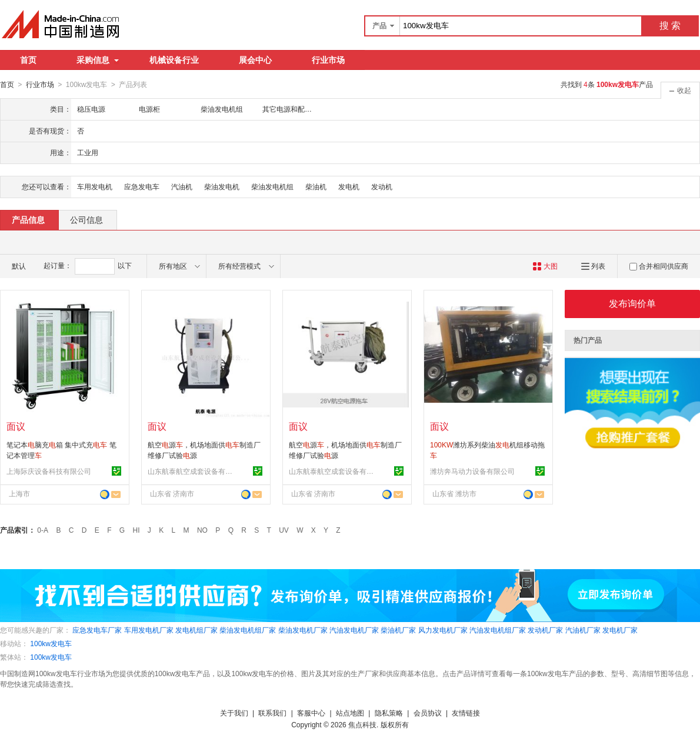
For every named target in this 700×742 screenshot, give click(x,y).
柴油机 (316, 186)
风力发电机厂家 (443, 630)
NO (202, 530)
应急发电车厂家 (97, 630)
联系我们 (272, 713)
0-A (43, 530)
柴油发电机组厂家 (248, 630)
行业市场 (328, 60)
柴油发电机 (222, 186)
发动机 (382, 186)
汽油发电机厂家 (354, 630)
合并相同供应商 (659, 266)
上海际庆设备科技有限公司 (49, 471)
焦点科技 (362, 724)
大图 (545, 266)
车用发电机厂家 (149, 630)
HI (136, 530)
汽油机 (182, 186)
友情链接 (466, 713)
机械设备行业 (174, 60)
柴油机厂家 (398, 630)
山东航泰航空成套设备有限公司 (192, 471)
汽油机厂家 (583, 630)
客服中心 (311, 713)
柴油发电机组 (272, 186)
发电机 (349, 186)
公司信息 (86, 219)
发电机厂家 (620, 630)
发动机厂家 (545, 630)
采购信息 (98, 60)
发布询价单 (632, 303)
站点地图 (350, 713)
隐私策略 (389, 713)
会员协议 (428, 713)
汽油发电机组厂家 (498, 630)
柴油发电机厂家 (303, 630)
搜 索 (670, 26)
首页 (28, 60)
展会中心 (255, 60)
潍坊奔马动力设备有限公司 (472, 471)
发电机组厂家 (196, 630)
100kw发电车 (51, 643)
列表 (593, 266)
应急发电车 (142, 186)
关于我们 (234, 713)
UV (284, 530)
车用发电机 (95, 186)
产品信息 (28, 219)
